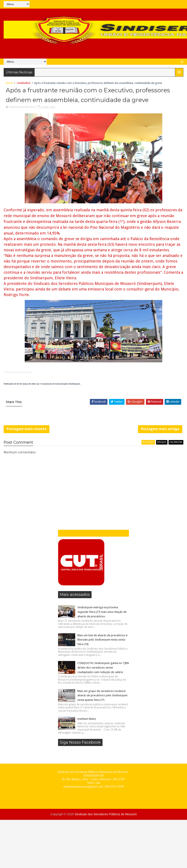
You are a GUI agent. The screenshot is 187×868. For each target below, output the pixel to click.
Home (9, 83)
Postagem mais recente (27, 429)
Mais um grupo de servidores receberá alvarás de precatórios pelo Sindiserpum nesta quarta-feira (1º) (102, 696)
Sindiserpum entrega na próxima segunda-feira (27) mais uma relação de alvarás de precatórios (102, 612)
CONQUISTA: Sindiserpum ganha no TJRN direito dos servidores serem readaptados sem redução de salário (103, 668)
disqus (162, 442)
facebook (176, 442)
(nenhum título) (87, 719)
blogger (148, 442)
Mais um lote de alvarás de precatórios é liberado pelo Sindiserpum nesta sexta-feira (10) (102, 640)
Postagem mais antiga (160, 429)
